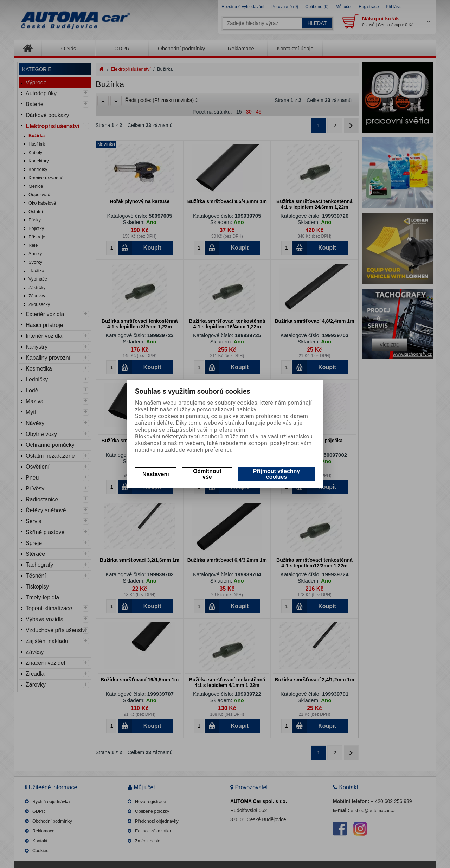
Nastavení (156, 474)
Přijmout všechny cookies (277, 474)
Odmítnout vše (207, 474)
